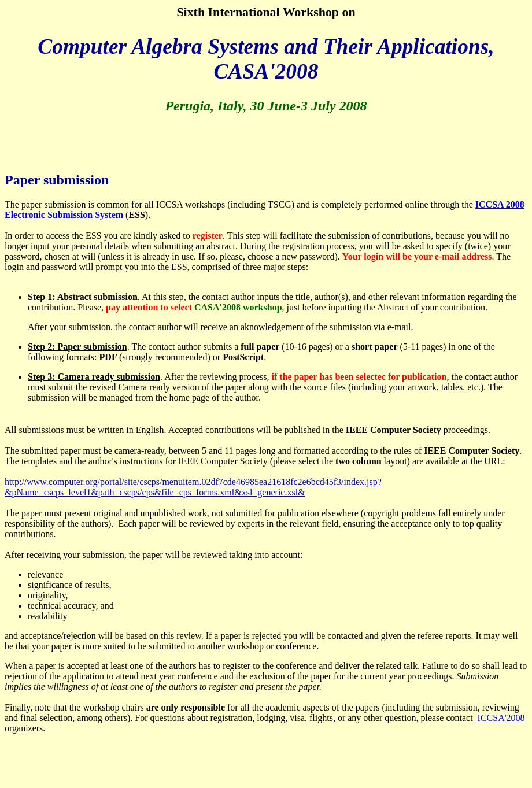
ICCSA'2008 (500, 718)
